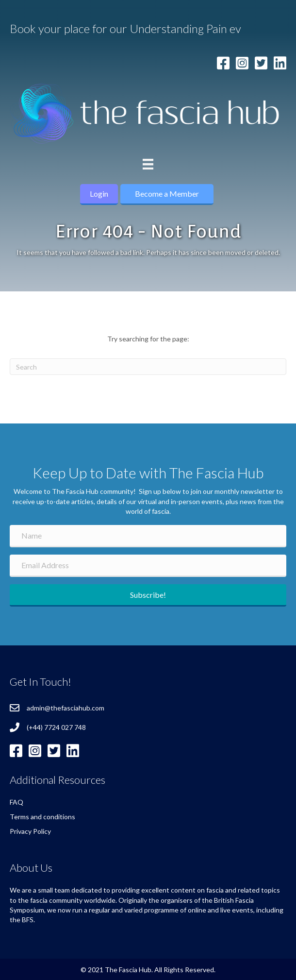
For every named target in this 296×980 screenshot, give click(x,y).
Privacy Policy (30, 831)
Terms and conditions (42, 817)
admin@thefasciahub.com (66, 708)
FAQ (16, 802)
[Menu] (148, 164)
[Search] (148, 367)
